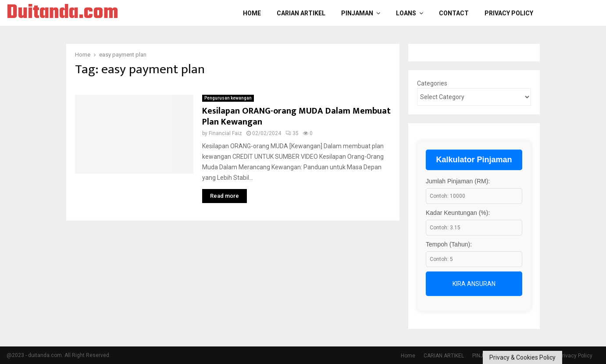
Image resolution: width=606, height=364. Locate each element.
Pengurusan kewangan (228, 98)
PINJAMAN (357, 13)
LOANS (406, 13)
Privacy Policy (509, 13)
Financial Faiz (225, 133)
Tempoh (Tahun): (449, 244)
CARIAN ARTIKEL (301, 13)
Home (252, 13)
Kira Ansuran (474, 284)
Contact (454, 13)
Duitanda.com (62, 13)
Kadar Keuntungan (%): (458, 213)
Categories (432, 83)
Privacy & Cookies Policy (522, 357)
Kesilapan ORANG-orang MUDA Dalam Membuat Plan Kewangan (296, 116)
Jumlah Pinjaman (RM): (458, 181)
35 (292, 133)
